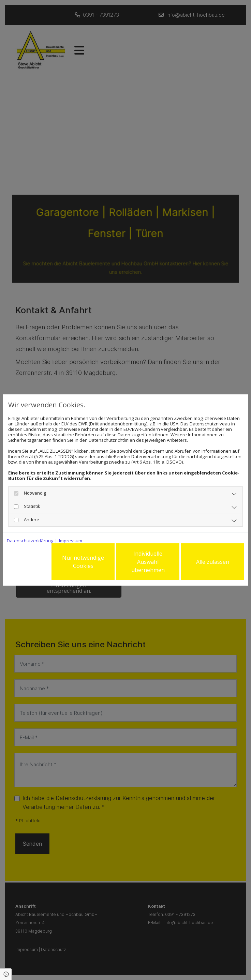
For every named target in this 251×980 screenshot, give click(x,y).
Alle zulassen (213, 562)
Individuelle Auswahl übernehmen (148, 562)
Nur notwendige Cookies (83, 562)
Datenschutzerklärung (30, 541)
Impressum (71, 541)
